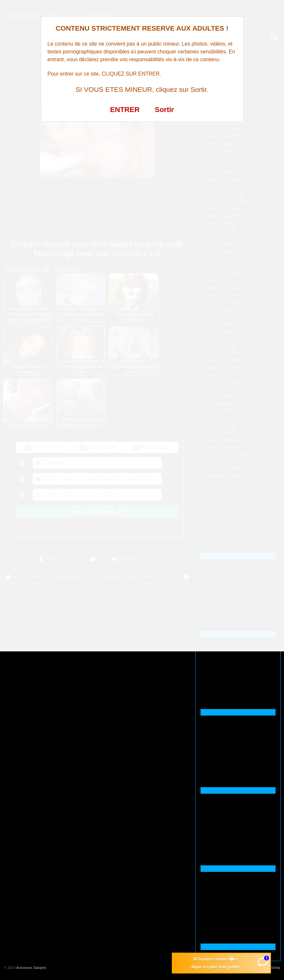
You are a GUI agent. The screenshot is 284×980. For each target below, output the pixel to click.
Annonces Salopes (31, 968)
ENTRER (125, 110)
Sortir (164, 110)
